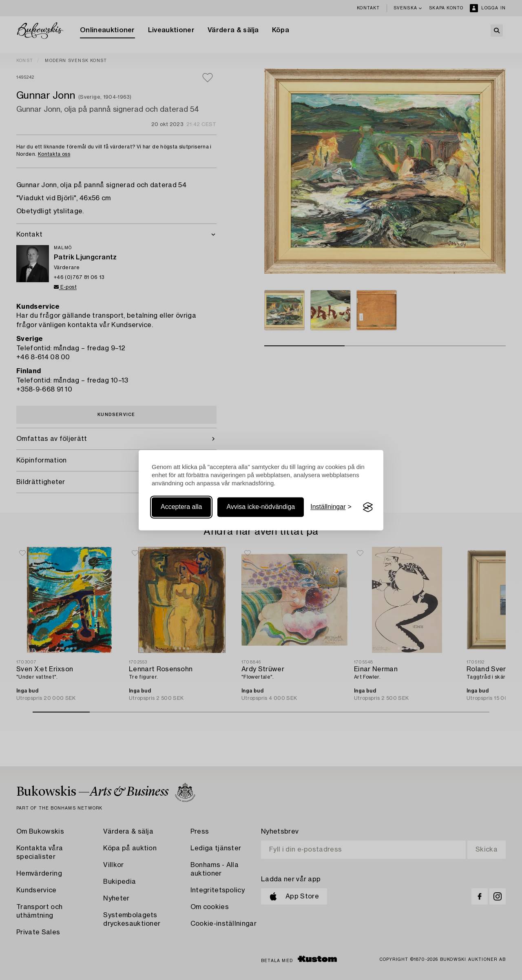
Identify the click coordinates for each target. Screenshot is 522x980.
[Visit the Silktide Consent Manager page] (368, 507)
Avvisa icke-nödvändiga (261, 507)
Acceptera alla (181, 507)
